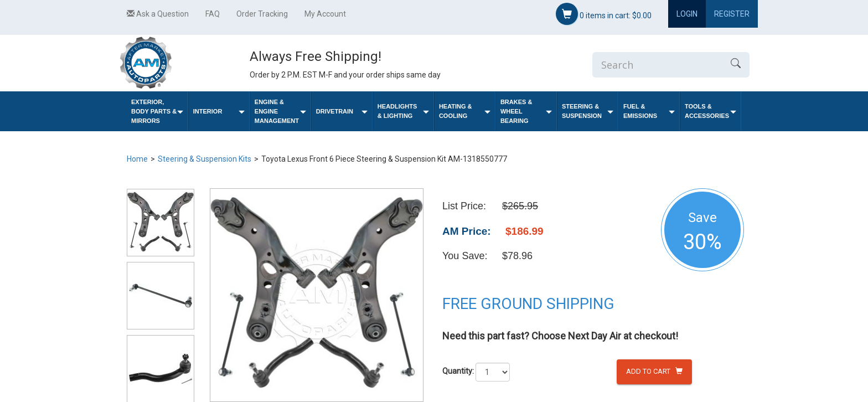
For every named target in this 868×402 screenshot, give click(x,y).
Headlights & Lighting (403, 111)
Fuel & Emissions (649, 111)
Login (687, 14)
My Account (325, 14)
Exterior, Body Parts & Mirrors (157, 111)
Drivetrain (342, 112)
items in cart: (604, 14)
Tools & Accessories (711, 111)
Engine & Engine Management (280, 111)
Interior (219, 112)
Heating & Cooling (465, 111)
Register (732, 14)
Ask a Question (158, 14)
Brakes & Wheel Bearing (526, 111)
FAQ (213, 14)
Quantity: (458, 371)
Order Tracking (262, 14)
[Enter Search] (657, 65)
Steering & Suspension (588, 111)
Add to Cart (654, 371)
